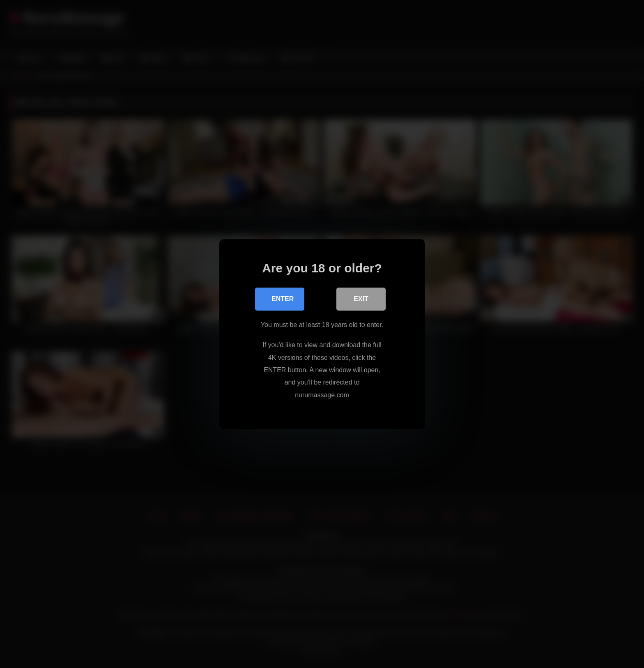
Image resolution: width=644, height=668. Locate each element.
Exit (361, 299)
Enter (283, 299)
